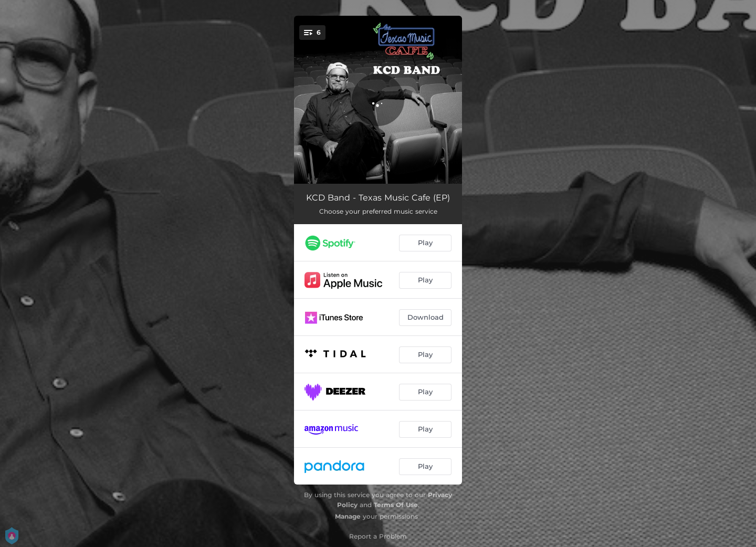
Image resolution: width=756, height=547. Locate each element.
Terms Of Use (396, 505)
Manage (348, 516)
